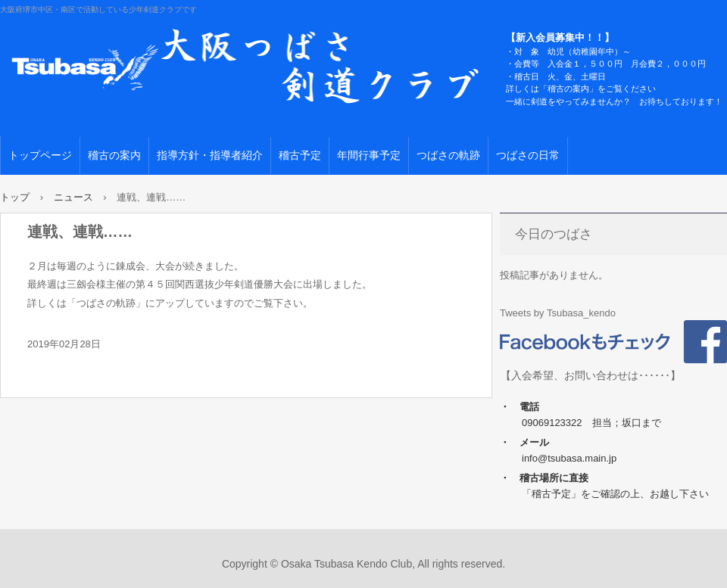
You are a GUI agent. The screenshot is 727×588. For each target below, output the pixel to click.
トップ (15, 197)
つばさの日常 (528, 155)
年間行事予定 (369, 155)
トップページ (40, 155)
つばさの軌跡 (448, 155)
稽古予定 (300, 155)
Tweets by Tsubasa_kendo (558, 313)
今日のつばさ (554, 234)
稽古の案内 (114, 155)
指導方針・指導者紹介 (210, 155)
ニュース (73, 197)
